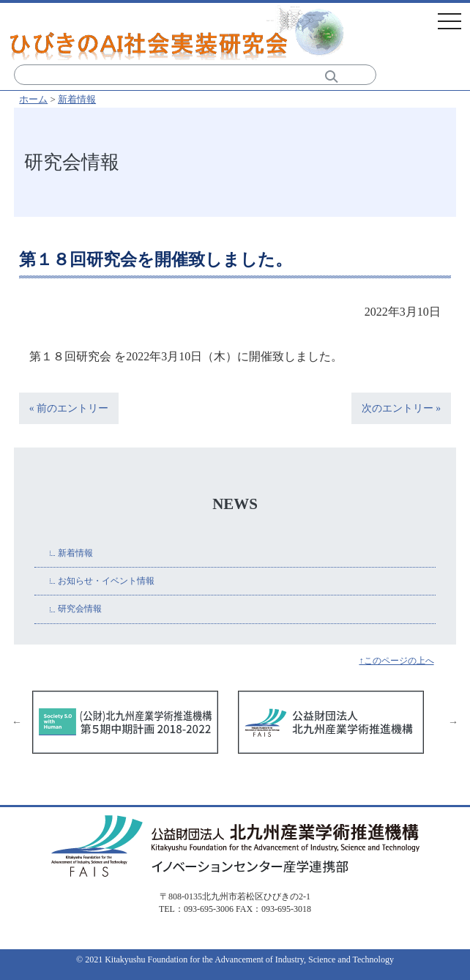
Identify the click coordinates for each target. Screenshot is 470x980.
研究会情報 (80, 609)
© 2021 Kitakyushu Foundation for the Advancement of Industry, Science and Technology (235, 959)
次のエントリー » (401, 408)
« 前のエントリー (69, 408)
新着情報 (77, 99)
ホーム (33, 99)
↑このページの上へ (396, 661)
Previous (17, 722)
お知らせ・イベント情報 (106, 581)
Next (453, 722)
